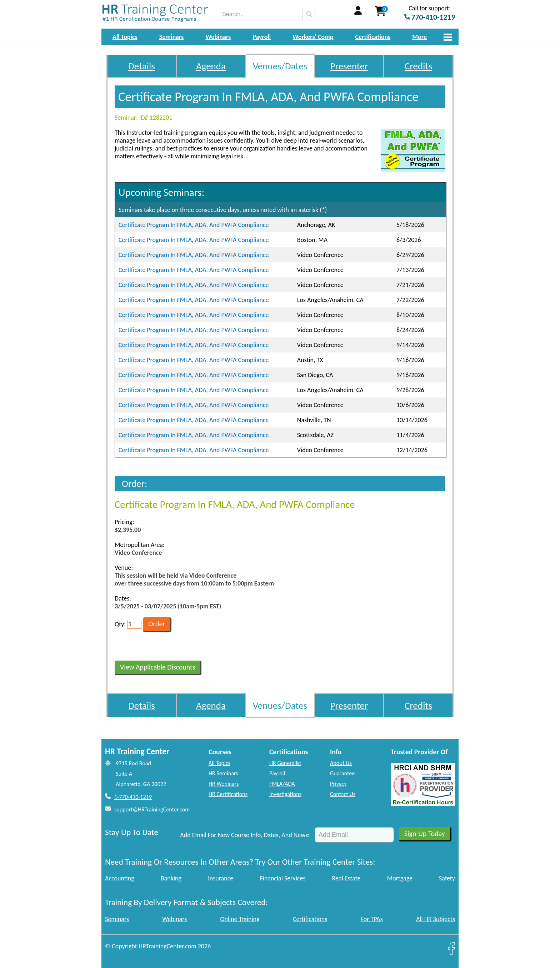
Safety (447, 878)
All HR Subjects (436, 919)
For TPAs (372, 919)
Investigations (285, 794)
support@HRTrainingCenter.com (152, 809)
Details (142, 66)
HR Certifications (228, 794)
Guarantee (342, 773)
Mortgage (400, 878)
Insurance (221, 878)
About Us (341, 763)
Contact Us (343, 794)
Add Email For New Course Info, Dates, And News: (245, 835)
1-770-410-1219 (133, 797)
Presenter (349, 66)
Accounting (120, 878)
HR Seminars (223, 773)
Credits (418, 66)
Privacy (338, 784)
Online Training (240, 919)
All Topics (125, 37)
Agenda (211, 66)
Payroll (262, 37)
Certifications (373, 37)
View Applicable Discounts (157, 667)
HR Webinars (224, 784)
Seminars (172, 37)
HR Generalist (285, 763)
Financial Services (282, 878)
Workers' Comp (313, 37)
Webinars (218, 37)
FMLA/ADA (282, 784)
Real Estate (346, 878)
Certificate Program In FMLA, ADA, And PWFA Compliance (194, 225)
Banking (171, 878)
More (419, 37)
